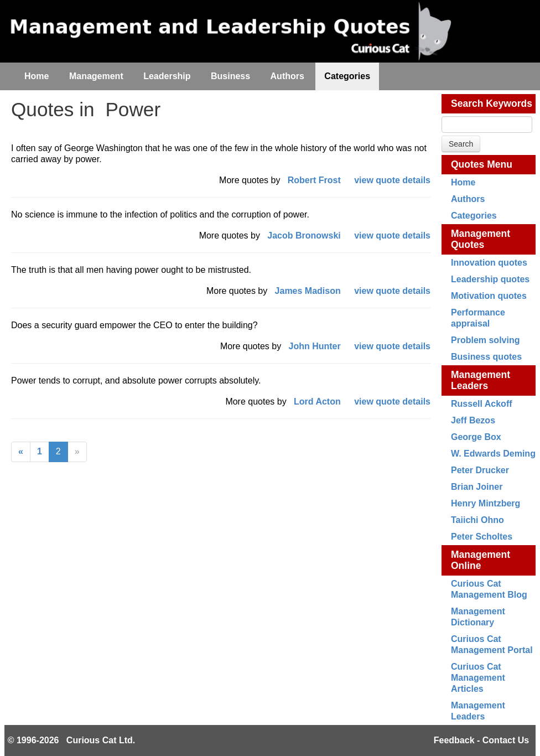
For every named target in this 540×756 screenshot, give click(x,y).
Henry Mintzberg (486, 503)
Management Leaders (481, 380)
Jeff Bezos (473, 420)
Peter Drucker (480, 470)
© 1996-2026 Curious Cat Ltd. (72, 740)
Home (463, 182)
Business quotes (486, 357)
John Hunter (315, 346)
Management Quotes (481, 239)
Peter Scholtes (482, 537)
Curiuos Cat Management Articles (478, 678)
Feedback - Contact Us (481, 740)
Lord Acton (317, 402)
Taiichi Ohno (477, 520)
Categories (474, 216)
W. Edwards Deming (493, 454)
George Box (476, 437)
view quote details (392, 180)
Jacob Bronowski (304, 235)
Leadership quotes (490, 279)
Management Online (481, 560)
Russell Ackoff (482, 404)
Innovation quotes (489, 263)
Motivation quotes (489, 296)
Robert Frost (314, 180)
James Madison (308, 291)
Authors (468, 199)
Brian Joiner (477, 487)
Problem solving (485, 340)
